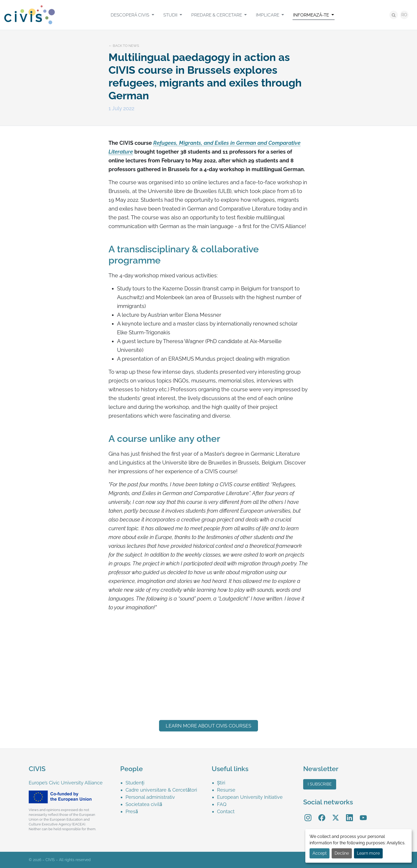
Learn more (368, 853)
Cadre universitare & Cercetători (161, 790)
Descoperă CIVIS (130, 15)
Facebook (322, 814)
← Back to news (124, 46)
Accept (320, 853)
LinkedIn (349, 814)
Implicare (268, 15)
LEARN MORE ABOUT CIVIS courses (208, 726)
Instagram (308, 814)
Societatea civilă (144, 804)
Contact (226, 811)
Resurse (226, 790)
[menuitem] (132, 15)
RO (404, 15)
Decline (342, 853)
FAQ (222, 804)
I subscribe (320, 784)
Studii (171, 15)
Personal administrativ (150, 797)
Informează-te (312, 15)
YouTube (363, 814)
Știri (221, 783)
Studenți (135, 783)
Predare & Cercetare (217, 15)
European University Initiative (250, 797)
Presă (132, 811)
